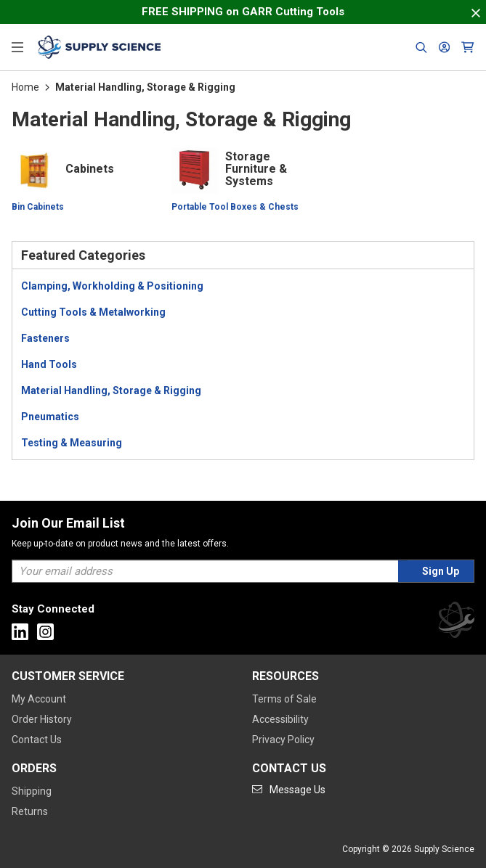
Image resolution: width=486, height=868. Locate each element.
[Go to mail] (289, 790)
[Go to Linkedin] (20, 632)
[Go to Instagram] (45, 632)
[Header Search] (421, 47)
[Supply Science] (456, 622)
